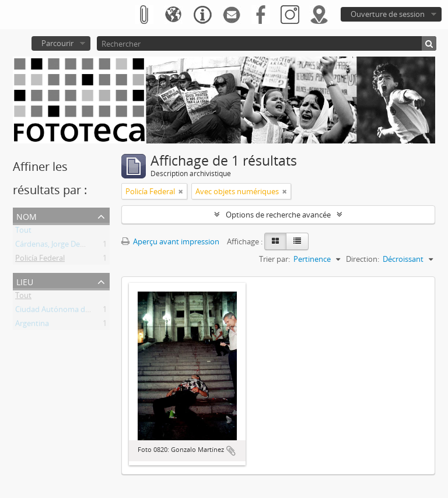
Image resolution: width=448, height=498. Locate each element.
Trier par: (274, 259)
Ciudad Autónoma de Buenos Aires (76, 311)
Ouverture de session (388, 14)
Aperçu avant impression (170, 241)
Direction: (363, 259)
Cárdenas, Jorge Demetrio (59, 246)
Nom (27, 215)
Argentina (32, 325)
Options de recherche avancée (278, 215)
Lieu (25, 281)
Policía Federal (40, 260)
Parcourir (57, 43)
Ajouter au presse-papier (231, 451)
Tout (23, 232)
